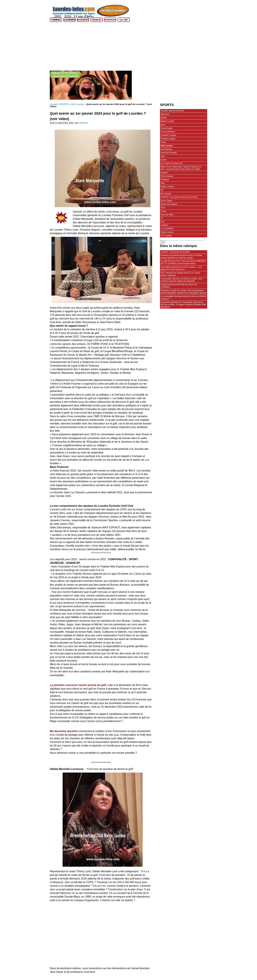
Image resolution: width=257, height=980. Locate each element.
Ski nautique (166, 194)
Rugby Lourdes (167, 187)
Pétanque (165, 180)
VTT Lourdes (166, 236)
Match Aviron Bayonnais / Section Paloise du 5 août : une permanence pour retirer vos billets (181, 168)
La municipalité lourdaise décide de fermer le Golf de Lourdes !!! (183, 297)
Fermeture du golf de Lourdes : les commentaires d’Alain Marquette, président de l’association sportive (183, 292)
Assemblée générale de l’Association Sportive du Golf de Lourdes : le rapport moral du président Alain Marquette (183, 305)
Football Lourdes (168, 139)
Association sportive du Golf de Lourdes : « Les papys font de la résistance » (181, 268)
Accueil (53, 104)
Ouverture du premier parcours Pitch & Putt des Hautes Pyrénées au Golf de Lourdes (181, 256)
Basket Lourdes (167, 121)
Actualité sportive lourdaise (172, 111)
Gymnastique (166, 149)
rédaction (83, 123)
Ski (162, 190)
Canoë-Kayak (167, 128)
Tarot (163, 208)
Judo (163, 156)
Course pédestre (168, 132)
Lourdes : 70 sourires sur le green (175, 252)
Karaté (163, 160)
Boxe (163, 125)
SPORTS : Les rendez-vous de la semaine (179, 197)
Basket (164, 118)
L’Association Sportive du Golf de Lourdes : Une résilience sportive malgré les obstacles (181, 280)
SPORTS (64, 104)
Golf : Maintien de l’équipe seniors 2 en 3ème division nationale (180, 274)
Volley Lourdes (167, 232)
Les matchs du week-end (172, 163)
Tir (162, 218)
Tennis (163, 211)
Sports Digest (167, 201)
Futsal (163, 142)
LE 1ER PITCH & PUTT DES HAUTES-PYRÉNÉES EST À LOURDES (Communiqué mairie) (183, 262)
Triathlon (164, 225)
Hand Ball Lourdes (169, 153)
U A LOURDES (167, 229)
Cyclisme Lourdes (168, 135)
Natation (164, 173)
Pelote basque (167, 176)
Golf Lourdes (78, 104)
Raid (163, 183)
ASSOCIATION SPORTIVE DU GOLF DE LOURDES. (179, 286)
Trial (163, 222)
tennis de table (167, 215)
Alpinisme (165, 114)
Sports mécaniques (169, 204)
